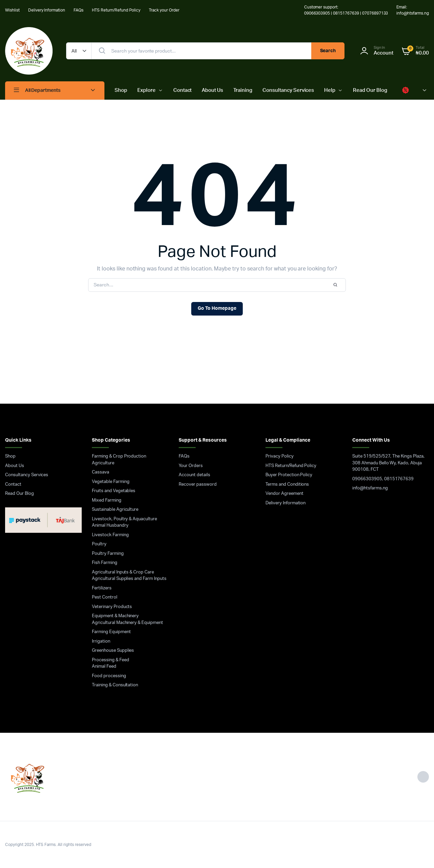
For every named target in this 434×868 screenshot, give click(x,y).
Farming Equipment (111, 632)
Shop (121, 90)
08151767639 (399, 479)
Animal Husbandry (110, 526)
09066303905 (367, 479)
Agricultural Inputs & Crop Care (123, 572)
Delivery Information (47, 10)
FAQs (78, 10)
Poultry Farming (108, 554)
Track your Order (164, 10)
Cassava (101, 472)
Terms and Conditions (287, 485)
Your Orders (191, 466)
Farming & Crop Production (119, 456)
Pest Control (105, 597)
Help (330, 90)
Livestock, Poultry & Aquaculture (124, 519)
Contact (183, 90)
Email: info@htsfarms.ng (413, 10)
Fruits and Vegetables (114, 491)
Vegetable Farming (111, 482)
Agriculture (103, 463)
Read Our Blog (370, 90)
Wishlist (12, 10)
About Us (212, 90)
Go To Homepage (217, 308)
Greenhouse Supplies (113, 651)
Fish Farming (105, 563)
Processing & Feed (111, 660)
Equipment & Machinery (115, 616)
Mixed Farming (107, 500)
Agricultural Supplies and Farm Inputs (129, 579)
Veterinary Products (112, 607)
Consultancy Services (288, 90)
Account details (194, 475)
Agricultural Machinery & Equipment (127, 623)
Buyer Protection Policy (289, 475)
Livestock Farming (110, 535)
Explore (146, 90)
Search (328, 51)
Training (243, 90)
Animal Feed (104, 667)
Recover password (198, 485)
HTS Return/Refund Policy (116, 10)
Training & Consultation (115, 685)
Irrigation (101, 641)
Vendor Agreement (284, 494)
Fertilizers (102, 588)
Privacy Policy (280, 456)
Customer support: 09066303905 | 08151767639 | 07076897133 (346, 10)
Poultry (99, 544)
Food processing (109, 676)
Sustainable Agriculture (115, 510)
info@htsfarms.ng (370, 488)
